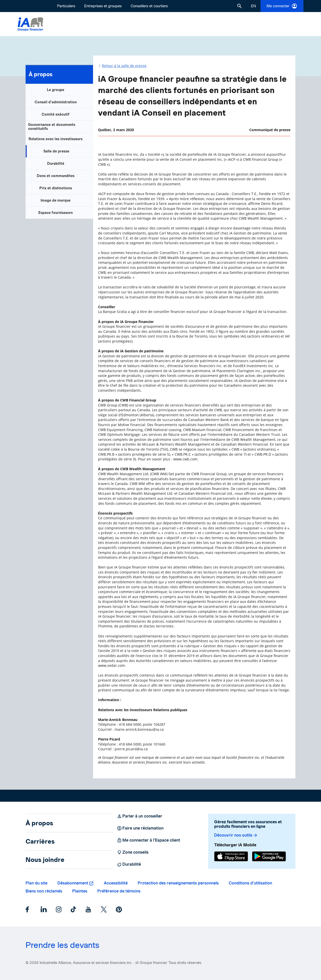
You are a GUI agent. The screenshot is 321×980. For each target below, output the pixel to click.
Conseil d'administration (56, 102)
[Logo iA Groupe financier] (30, 24)
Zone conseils (133, 852)
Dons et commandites (56, 176)
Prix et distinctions (56, 188)
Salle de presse (56, 151)
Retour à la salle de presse (124, 66)
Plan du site (36, 883)
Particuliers (66, 6)
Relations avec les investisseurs (56, 139)
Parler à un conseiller (140, 816)
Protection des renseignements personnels (178, 883)
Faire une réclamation (140, 828)
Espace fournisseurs (56, 213)
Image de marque (56, 200)
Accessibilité (116, 883)
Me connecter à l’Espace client (148, 840)
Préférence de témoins (119, 891)
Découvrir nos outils (236, 835)
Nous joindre (45, 860)
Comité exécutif (56, 114)
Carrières (40, 841)
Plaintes (80, 891)
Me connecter (282, 6)
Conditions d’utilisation (250, 883)
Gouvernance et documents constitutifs (52, 127)
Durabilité (56, 164)
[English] (254, 6)
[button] (239, 6)
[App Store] (231, 857)
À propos (41, 74)
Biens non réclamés (44, 891)
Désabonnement (73, 883)
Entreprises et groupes (103, 6)
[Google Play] (269, 857)
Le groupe (56, 90)
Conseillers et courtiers (149, 6)
